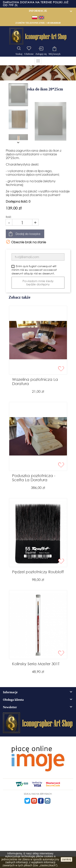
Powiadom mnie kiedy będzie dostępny (38, 283)
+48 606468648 (53, 23)
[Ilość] (22, 222)
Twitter (27, 801)
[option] (38, 73)
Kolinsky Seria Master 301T (36, 664)
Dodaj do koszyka (28, 234)
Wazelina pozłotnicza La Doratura (35, 381)
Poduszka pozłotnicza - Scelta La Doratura (34, 478)
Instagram (48, 801)
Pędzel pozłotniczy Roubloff (38, 572)
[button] (3, 73)
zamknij (66, 859)
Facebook (41, 801)
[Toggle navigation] (38, 61)
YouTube (34, 801)
